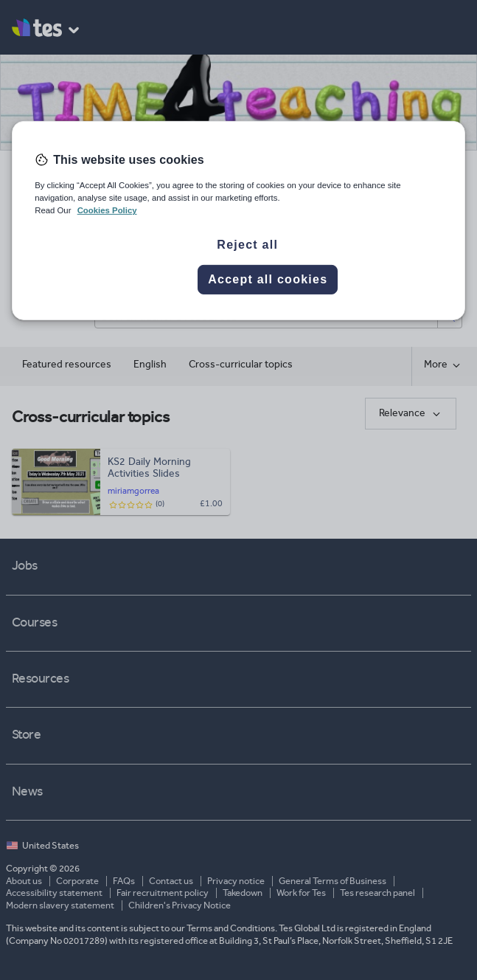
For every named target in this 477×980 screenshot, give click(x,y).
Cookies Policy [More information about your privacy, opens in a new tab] (107, 210)
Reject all (247, 245)
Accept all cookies (268, 279)
